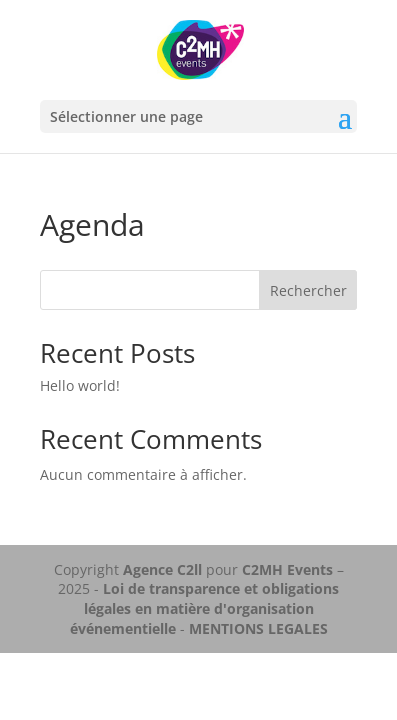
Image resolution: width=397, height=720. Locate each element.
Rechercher (308, 290)
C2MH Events (289, 569)
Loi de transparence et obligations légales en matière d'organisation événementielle (205, 608)
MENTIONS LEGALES (258, 628)
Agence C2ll (162, 569)
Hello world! (80, 385)
